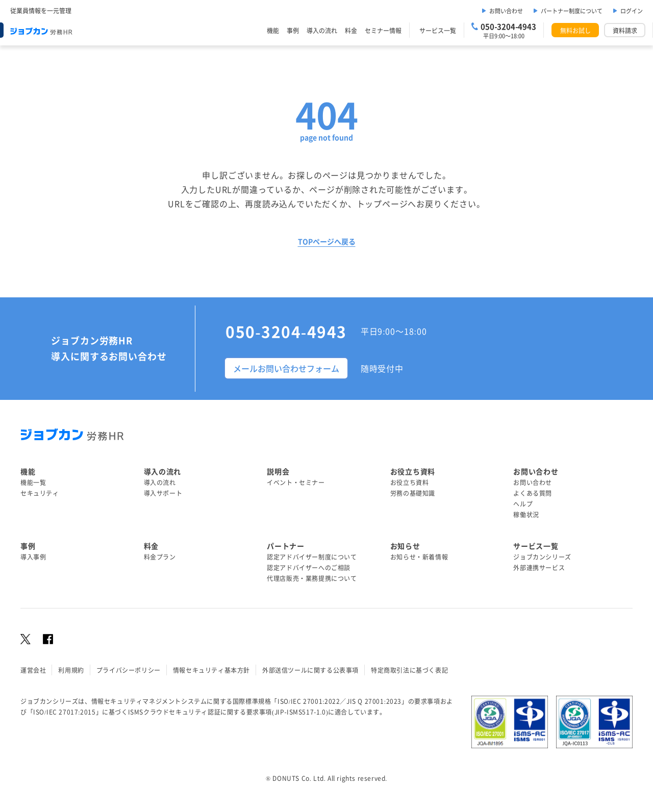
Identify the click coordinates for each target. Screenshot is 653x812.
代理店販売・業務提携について (312, 578)
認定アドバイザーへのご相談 (309, 567)
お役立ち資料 (410, 482)
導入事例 (33, 557)
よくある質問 (533, 493)
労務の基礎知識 (413, 493)
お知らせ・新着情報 (419, 557)
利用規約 (71, 670)
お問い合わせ (506, 11)
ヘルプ (523, 504)
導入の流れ (322, 30)
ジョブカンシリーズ (542, 557)
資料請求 (625, 30)
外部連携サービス (539, 567)
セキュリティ (40, 493)
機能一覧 (33, 482)
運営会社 (33, 670)
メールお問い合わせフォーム (286, 368)
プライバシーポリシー (129, 670)
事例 (293, 30)
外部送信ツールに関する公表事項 (310, 670)
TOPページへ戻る (327, 241)
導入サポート (163, 493)
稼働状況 (526, 514)
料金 (351, 30)
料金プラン (160, 557)
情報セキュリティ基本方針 (211, 670)
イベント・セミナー (296, 482)
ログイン (632, 11)
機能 (273, 30)
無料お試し (575, 30)
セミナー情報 (383, 30)
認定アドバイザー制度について (312, 557)
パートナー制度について (572, 11)
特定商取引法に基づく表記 (409, 670)
